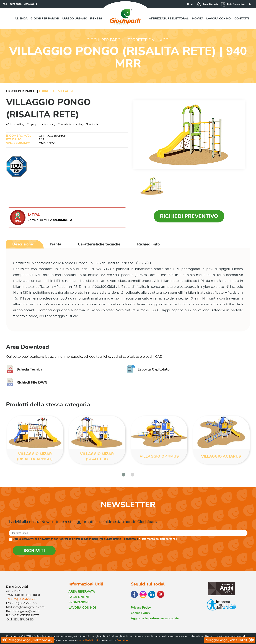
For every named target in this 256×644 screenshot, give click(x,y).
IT (188, 4)
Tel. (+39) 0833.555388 (21, 599)
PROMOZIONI (78, 602)
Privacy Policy (141, 608)
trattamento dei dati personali (158, 539)
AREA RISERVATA (82, 592)
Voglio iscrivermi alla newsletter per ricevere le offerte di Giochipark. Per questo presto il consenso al (95, 539)
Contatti (242, 19)
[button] (124, 475)
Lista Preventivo (233, 4)
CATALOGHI (31, 4)
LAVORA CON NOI (82, 608)
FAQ (5, 4)
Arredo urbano (74, 19)
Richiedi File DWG (27, 382)
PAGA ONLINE (79, 597)
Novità (198, 19)
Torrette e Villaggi (56, 91)
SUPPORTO (16, 4)
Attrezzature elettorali (169, 19)
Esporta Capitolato (148, 369)
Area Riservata (207, 4)
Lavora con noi (219, 19)
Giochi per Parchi (21, 91)
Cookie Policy (140, 613)
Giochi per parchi (45, 19)
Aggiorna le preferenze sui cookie (155, 618)
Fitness (96, 19)
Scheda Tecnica (24, 369)
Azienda (21, 19)
